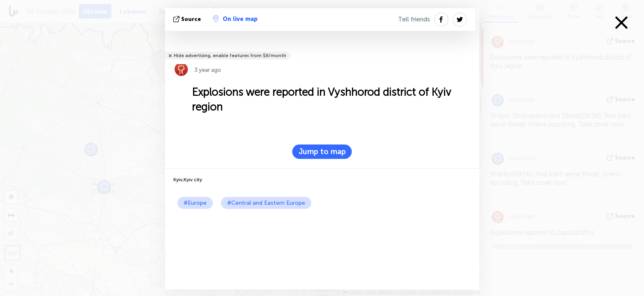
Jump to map (322, 152)
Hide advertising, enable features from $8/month (230, 56)
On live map (235, 19)
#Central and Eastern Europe (266, 203)
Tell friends (414, 19)
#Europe (195, 203)
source (188, 19)
